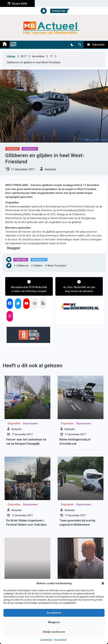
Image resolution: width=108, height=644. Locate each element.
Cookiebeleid (46, 640)
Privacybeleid (60, 640)
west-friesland (57, 266)
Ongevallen (13, 149)
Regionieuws (30, 149)
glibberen (23, 266)
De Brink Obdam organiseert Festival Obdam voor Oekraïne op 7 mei (26, 525)
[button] (103, 583)
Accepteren (54, 613)
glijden (38, 266)
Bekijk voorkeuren (54, 632)
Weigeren (54, 622)
